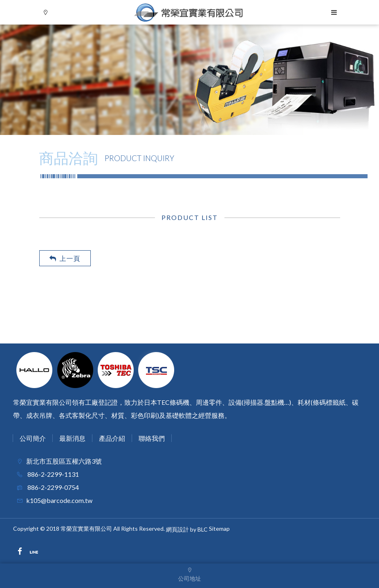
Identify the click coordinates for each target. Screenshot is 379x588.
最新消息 (72, 438)
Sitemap (219, 529)
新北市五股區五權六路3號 (64, 461)
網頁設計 (177, 530)
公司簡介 (33, 438)
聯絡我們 (152, 438)
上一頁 (65, 258)
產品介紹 (112, 438)
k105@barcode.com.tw (59, 500)
